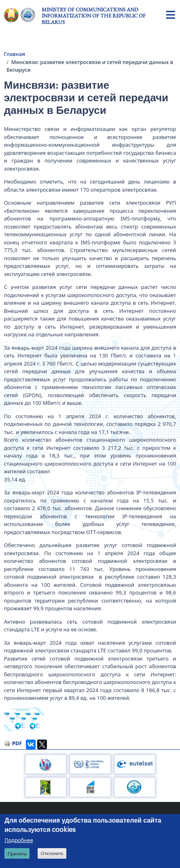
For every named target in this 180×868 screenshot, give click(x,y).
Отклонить (52, 853)
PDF (17, 743)
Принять (17, 854)
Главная (15, 54)
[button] (24, 719)
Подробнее (19, 840)
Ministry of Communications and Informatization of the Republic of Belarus (94, 16)
